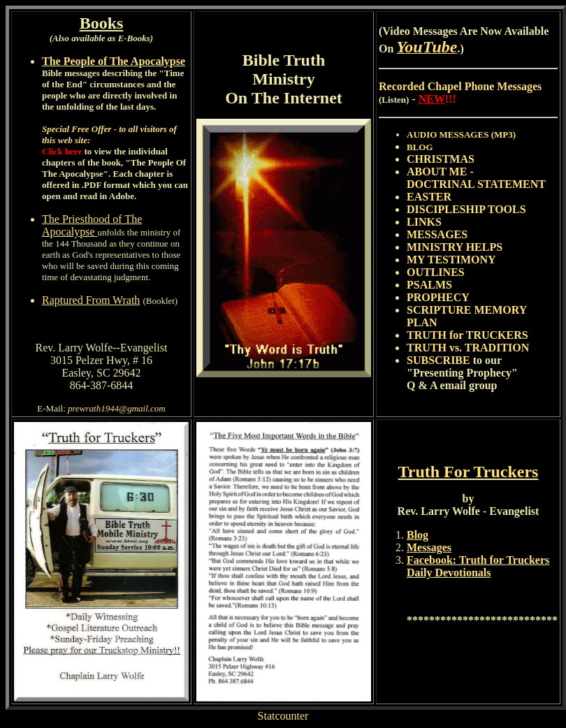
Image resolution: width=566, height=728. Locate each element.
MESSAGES (437, 234)
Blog (418, 535)
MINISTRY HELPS (455, 247)
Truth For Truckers (469, 472)
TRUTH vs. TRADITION (468, 348)
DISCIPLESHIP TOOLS (466, 209)
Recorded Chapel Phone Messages (460, 86)
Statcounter (283, 716)
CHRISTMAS (441, 159)
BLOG (420, 147)
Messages (429, 547)
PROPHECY (438, 297)
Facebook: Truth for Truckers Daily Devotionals (478, 566)
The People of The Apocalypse (114, 61)
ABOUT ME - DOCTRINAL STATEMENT (476, 178)
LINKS (424, 222)
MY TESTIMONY (451, 260)
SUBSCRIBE (438, 360)
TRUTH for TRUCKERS (467, 335)
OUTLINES (436, 272)
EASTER (429, 197)
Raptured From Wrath (91, 300)
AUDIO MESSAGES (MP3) (461, 134)
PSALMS (429, 285)
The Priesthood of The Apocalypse (92, 225)
